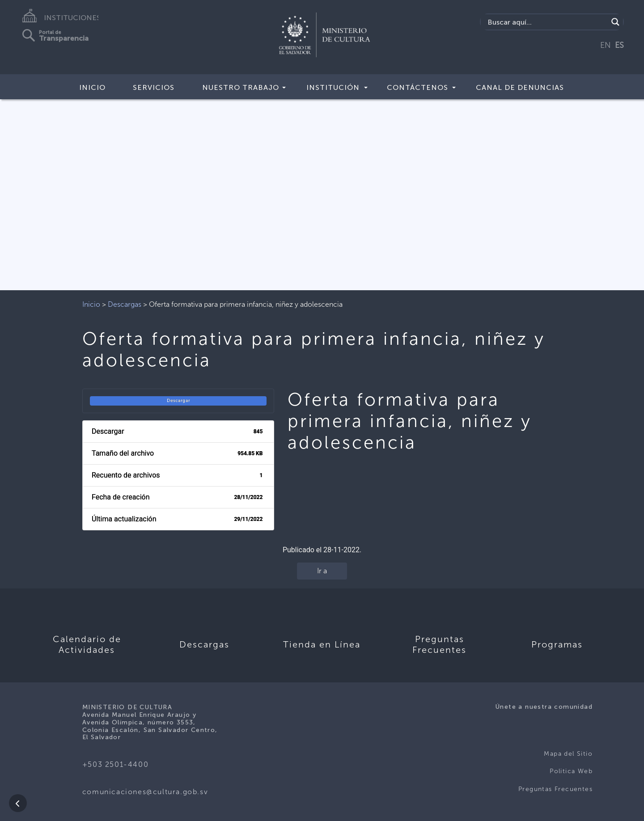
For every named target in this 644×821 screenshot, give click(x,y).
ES (619, 45)
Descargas (125, 304)
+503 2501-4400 (115, 764)
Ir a (322, 571)
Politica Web (571, 771)
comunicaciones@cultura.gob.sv (145, 792)
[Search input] (547, 22)
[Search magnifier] (615, 22)
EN (606, 45)
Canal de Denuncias (520, 87)
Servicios (154, 87)
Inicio (92, 87)
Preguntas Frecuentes (555, 789)
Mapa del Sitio (568, 754)
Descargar (178, 401)
